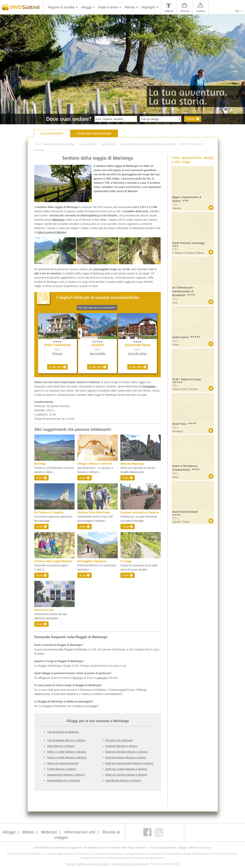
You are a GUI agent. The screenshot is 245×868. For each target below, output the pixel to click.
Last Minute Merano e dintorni (123, 780)
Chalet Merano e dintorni (62, 769)
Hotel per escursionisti (94, 133)
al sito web (56, 367)
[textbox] (116, 119)
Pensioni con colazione (119, 740)
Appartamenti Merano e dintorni (66, 775)
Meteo (28, 832)
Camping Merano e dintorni (121, 746)
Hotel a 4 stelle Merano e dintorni (67, 757)
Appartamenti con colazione (63, 780)
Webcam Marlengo (132, 464)
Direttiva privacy (100, 864)
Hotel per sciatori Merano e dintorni (126, 769)
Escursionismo (52, 133)
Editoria (82, 864)
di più (40, 478)
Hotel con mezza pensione (63, 763)
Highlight (148, 7)
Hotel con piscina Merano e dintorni (126, 775)
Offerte (169, 11)
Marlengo (40, 464)
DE (237, 11)
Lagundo (102, 678)
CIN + (57, 349)
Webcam (49, 832)
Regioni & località (61, 7)
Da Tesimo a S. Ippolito (49, 512)
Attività (130, 7)
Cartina (201, 11)
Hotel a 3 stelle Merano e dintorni (67, 752)
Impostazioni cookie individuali (129, 864)
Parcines (78, 678)
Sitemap (71, 864)
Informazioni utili (80, 832)
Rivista (185, 11)
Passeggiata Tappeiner (92, 561)
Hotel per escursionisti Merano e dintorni (129, 763)
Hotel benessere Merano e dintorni (126, 757)
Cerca (190, 119)
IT (242, 11)
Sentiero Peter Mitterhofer (94, 512)
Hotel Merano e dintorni (61, 746)
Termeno (57, 354)
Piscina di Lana (44, 610)
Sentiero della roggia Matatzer (53, 561)
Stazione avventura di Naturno (140, 512)
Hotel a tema (108, 7)
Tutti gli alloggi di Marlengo (63, 732)
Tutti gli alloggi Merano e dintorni (66, 740)
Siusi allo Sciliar (138, 354)
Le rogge (126, 561)
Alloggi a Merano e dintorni (95, 464)
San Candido (98, 354)
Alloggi (86, 7)
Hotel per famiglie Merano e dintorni (127, 752)
